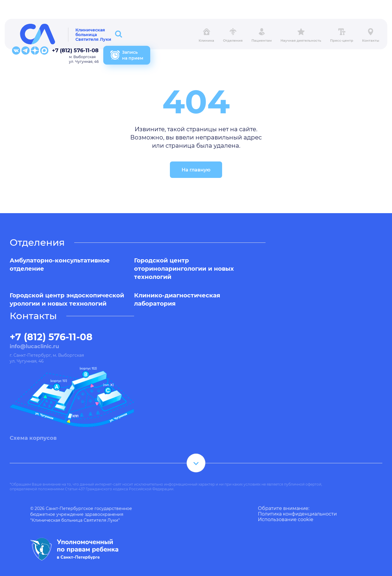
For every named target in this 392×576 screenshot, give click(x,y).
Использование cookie (286, 519)
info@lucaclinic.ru (34, 346)
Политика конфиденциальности (297, 514)
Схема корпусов (33, 438)
